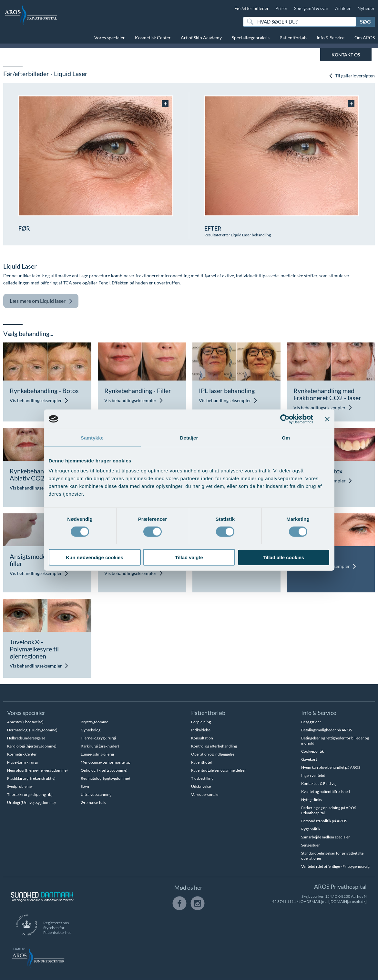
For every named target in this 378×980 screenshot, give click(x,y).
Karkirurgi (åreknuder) (100, 746)
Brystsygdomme (94, 722)
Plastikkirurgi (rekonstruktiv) (31, 778)
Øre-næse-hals (93, 802)
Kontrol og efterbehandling (214, 746)
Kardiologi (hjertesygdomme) (32, 746)
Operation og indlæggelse (213, 754)
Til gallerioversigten (352, 76)
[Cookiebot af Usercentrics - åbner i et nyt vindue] (285, 419)
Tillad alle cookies (283, 557)
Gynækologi (91, 730)
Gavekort (309, 759)
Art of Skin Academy (201, 38)
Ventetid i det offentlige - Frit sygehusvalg (335, 866)
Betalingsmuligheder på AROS (327, 730)
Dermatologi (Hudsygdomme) (32, 730)
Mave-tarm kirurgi (22, 762)
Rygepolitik (311, 829)
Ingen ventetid (313, 775)
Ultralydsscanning (96, 794)
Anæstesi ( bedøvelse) (25, 722)
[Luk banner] (327, 419)
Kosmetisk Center (153, 38)
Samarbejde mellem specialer (326, 837)
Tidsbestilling (202, 778)
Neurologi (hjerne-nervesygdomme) (37, 770)
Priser (281, 8)
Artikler (343, 8)
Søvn (85, 786)
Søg (365, 21)
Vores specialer (110, 38)
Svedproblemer (20, 786)
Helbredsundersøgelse (26, 738)
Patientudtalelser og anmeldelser (219, 770)
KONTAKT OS (346, 55)
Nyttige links (312, 800)
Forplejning (201, 722)
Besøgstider (311, 722)
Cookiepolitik (312, 751)
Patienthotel (201, 762)
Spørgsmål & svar (311, 8)
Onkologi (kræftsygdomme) (104, 770)
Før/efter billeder (252, 8)
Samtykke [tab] (92, 437)
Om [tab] (286, 437)
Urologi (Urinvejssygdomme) (31, 802)
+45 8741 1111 (283, 901)
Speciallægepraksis (251, 38)
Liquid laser (41, 301)
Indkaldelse (201, 730)
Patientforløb (293, 38)
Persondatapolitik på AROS (324, 821)
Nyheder (366, 8)
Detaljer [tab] (189, 437)
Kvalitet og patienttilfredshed (326, 792)
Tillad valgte (189, 557)
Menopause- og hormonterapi (106, 762)
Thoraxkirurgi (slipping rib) (30, 794)
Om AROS (365, 38)
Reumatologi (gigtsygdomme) (105, 778)
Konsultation (202, 738)
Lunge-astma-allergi (97, 754)
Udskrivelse (201, 786)
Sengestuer (311, 845)
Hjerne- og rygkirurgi (98, 738)
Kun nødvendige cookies (95, 557)
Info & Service (331, 38)
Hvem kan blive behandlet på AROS (331, 767)
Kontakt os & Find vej (319, 783)
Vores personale (205, 794)
